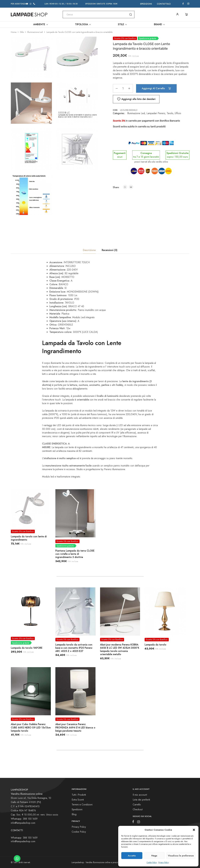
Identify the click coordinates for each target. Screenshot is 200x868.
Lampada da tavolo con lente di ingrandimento (29, 538)
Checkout (138, 809)
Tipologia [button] (83, 24)
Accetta (132, 856)
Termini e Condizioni (82, 805)
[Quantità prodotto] (123, 88)
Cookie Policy (152, 863)
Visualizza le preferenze (181, 856)
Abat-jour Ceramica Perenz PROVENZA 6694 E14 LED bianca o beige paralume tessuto (75, 727)
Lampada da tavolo (155, 645)
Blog (74, 814)
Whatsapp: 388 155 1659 (24, 838)
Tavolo (170, 113)
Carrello (137, 805)
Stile (22, 32)
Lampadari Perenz (156, 113)
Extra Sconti (78, 800)
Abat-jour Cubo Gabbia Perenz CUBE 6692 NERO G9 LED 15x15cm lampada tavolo (31, 727)
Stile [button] (123, 24)
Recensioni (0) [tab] (110, 250)
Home (14, 32)
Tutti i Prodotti (79, 795)
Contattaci (164, 4)
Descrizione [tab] (89, 250)
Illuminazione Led (35, 32)
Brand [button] (159, 24)
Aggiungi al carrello (156, 88)
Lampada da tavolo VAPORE (27, 648)
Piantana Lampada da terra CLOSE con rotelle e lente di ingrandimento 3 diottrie (75, 554)
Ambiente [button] (41, 24)
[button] (194, 830)
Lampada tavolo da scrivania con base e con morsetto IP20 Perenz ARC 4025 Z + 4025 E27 (74, 648)
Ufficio (178, 113)
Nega (154, 856)
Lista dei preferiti (141, 800)
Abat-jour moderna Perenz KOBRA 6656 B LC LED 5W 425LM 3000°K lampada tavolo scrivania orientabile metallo (120, 650)
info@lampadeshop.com (23, 823)
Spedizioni (146, 4)
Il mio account (140, 795)
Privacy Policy (164, 863)
